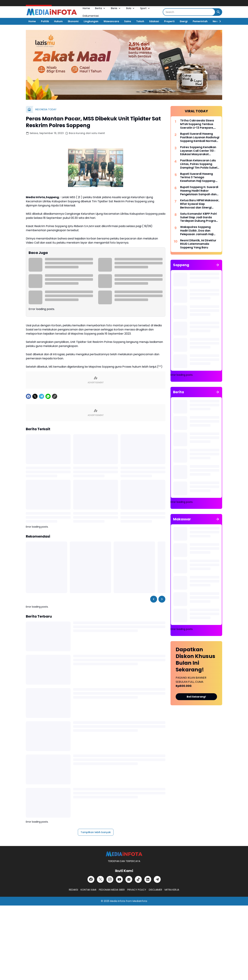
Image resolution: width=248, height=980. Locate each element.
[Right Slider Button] (219, 21)
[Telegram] (42, 396)
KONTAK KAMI (88, 890)
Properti (169, 21)
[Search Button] (218, 12)
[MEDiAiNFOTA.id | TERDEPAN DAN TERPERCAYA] (124, 854)
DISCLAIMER (155, 890)
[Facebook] (28, 396)
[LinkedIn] (148, 879)
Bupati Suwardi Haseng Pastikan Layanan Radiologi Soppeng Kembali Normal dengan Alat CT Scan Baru (200, 137)
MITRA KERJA (172, 890)
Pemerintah (200, 21)
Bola (131, 8)
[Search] (189, 12)
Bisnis (116, 8)
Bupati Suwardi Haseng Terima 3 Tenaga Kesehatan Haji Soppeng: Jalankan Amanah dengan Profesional (199, 178)
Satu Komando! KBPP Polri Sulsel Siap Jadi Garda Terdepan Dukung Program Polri (199, 217)
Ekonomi (73, 21)
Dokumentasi (91, 16)
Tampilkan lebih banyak (96, 832)
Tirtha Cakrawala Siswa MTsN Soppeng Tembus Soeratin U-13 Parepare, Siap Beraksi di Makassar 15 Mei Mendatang (199, 124)
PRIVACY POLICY (137, 890)
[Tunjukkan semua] (218, 265)
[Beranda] (29, 109)
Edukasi (154, 21)
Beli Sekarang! (196, 697)
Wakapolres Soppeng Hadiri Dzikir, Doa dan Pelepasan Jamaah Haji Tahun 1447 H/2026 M (197, 231)
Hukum (58, 21)
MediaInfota (140, 901)
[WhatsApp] (48, 396)
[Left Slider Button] (154, 599)
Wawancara (111, 21)
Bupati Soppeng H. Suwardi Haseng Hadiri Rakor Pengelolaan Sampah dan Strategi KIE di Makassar (199, 191)
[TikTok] (138, 879)
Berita (100, 8)
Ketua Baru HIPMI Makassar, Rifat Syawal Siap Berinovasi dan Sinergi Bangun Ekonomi (200, 204)
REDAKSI (73, 890)
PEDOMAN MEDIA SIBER (112, 890)
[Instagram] (110, 879)
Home (86, 8)
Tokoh (140, 21)
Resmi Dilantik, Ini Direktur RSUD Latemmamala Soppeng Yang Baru (198, 244)
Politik (45, 21)
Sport (145, 8)
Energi (184, 21)
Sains (128, 21)
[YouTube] (119, 879)
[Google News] (129, 879)
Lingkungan (91, 21)
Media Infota (118, 901)
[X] (35, 396)
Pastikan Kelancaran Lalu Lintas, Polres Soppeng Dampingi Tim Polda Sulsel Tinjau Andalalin (199, 164)
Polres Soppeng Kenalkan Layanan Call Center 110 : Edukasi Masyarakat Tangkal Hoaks (198, 151)
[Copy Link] (55, 396)
